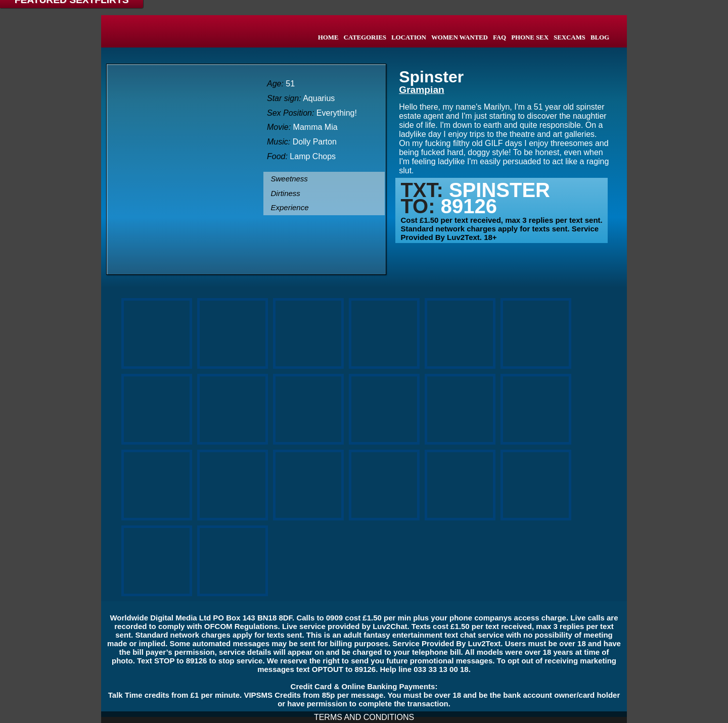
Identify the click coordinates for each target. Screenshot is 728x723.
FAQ (499, 37)
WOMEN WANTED (460, 37)
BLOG (600, 37)
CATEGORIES (365, 37)
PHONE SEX (530, 37)
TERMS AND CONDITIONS (364, 717)
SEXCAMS (570, 37)
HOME (328, 37)
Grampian (422, 90)
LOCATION (409, 37)
